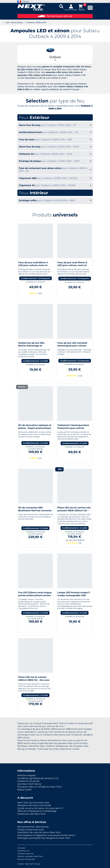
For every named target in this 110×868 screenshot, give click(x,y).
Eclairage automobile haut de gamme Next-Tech (44, 838)
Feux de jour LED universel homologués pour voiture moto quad (72, 346)
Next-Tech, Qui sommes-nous (33, 803)
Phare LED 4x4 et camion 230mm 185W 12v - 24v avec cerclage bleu (34, 680)
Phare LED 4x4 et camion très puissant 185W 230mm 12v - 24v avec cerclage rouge (74, 510)
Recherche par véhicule (55, 16)
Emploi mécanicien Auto (31, 830)
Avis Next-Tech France (29, 784)
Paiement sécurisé (25, 854)
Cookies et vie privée (28, 781)
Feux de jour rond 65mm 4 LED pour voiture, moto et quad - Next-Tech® (33, 265)
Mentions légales (26, 775)
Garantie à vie (23, 851)
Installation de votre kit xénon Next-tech (39, 832)
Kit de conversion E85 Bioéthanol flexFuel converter (35, 509)
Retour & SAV (24, 790)
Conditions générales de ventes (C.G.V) (38, 778)
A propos (21, 848)
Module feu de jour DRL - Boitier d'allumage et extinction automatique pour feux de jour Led (35, 347)
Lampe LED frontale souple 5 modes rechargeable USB (74, 594)
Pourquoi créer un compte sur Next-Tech (39, 787)
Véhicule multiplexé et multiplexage (37, 811)
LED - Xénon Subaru (14, 22)
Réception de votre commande (34, 805)
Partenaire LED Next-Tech (31, 814)
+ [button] (55, 125)
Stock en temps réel (26, 859)
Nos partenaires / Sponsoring (33, 827)
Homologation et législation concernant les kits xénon (46, 835)
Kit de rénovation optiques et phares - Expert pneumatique (35, 427)
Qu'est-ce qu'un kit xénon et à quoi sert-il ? (41, 808)
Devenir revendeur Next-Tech (30, 856)
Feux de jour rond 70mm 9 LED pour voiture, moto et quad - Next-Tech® (72, 265)
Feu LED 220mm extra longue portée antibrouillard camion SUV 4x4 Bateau (35, 595)
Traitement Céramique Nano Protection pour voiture (73, 427)
